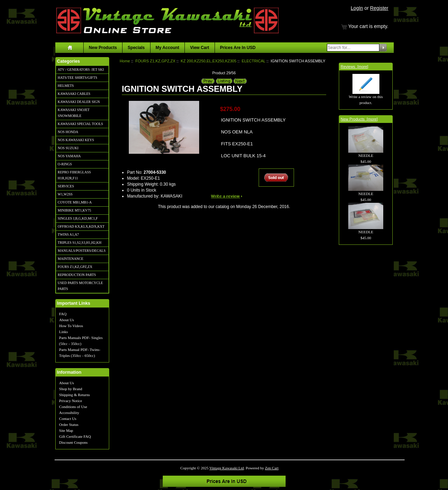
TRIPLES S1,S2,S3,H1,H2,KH (80, 243)
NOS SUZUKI (68, 148)
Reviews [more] (354, 67)
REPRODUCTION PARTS (77, 275)
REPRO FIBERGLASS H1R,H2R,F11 (74, 175)
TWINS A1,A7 (68, 234)
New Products (103, 48)
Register (379, 8)
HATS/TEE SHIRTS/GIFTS (78, 78)
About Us (66, 320)
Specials (136, 48)
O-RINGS (65, 164)
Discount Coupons (73, 442)
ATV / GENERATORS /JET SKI (81, 70)
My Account (168, 48)
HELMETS (66, 86)
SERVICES (66, 186)
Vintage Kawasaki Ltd (226, 468)
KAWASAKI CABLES (74, 94)
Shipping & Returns (75, 395)
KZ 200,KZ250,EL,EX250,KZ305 (208, 61)
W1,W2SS (65, 194)
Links (64, 332)
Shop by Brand (71, 389)
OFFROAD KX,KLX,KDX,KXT (81, 226)
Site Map (66, 430)
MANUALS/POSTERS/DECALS (82, 251)
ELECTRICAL (254, 61)
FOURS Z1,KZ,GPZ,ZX (75, 267)
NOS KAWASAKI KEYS (76, 140)
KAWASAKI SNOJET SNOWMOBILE (74, 113)
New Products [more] (359, 119)
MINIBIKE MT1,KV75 (75, 210)
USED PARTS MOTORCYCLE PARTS (80, 286)
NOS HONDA (68, 132)
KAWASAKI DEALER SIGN (79, 102)
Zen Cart (272, 468)
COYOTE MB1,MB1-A (75, 202)
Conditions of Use (73, 407)
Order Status (69, 425)
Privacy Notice (71, 401)
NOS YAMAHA (69, 156)
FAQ (63, 314)
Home (125, 61)
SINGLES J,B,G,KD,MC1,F (78, 218)
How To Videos (71, 326)
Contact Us (68, 419)
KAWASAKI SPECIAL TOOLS (80, 124)
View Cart (199, 48)
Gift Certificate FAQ (75, 436)
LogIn (357, 8)
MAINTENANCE (71, 259)
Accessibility (69, 413)
